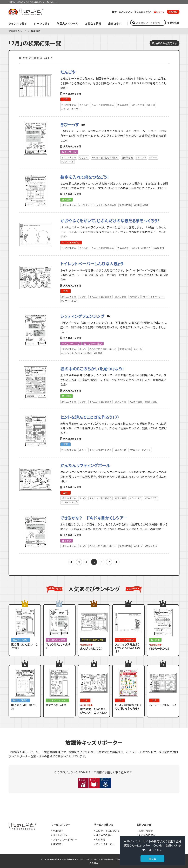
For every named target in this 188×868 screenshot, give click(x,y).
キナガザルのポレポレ (93, 640)
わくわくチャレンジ (57, 700)
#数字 (137, 205)
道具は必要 (123, 105)
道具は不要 (125, 205)
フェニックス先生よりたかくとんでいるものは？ (127, 648)
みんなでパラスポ (71, 343)
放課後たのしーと (17, 31)
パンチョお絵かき (71, 242)
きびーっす (70, 124)
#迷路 (145, 205)
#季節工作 (159, 248)
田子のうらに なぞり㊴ (24, 707)
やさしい (84, 105)
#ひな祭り (135, 297)
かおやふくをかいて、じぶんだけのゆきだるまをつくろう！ (110, 221)
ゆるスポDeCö (69, 152)
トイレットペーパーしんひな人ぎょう (92, 264)
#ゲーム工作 (151, 498)
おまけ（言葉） (21, 640)
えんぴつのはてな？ (92, 648)
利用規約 (58, 831)
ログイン (159, 12)
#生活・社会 (136, 402)
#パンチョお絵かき (141, 248)
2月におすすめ (69, 105)
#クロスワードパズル (140, 450)
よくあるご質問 (147, 835)
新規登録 (173, 12)
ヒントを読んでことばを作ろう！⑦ (89, 417)
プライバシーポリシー (65, 840)
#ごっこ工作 (138, 105)
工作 (65, 99)
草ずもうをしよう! (56, 705)
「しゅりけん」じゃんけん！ (58, 646)
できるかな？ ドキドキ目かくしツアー (94, 518)
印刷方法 (100, 840)
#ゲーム (153, 157)
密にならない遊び (93, 343)
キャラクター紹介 (105, 844)
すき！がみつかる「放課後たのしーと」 (25, 12)
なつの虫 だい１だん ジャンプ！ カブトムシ (95, 711)
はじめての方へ (143, 12)
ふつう (83, 297)
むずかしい (85, 205)
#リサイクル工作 (70, 301)
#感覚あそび (151, 546)
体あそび (66, 541)
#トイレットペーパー (153, 297)
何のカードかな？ (159, 648)
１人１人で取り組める (103, 105)
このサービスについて (108, 831)
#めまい (138, 546)
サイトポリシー (61, 835)
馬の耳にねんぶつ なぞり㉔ (25, 646)
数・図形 (66, 200)
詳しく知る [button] (155, 850)
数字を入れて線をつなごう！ (85, 177)
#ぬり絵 (151, 105)
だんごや (68, 72)
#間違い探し (151, 402)
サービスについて (122, 12)
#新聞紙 (98, 353)
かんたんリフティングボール (85, 465)
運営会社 (58, 844)
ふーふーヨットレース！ (163, 705)
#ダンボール (68, 162)
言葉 (65, 444)
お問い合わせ (146, 831)
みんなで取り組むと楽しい (105, 157)
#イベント (141, 157)
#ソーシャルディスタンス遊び (76, 353)
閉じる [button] (152, 859)
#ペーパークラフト (71, 109)
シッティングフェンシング (82, 316)
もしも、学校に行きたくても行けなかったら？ (128, 707)
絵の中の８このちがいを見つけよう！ (92, 369)
